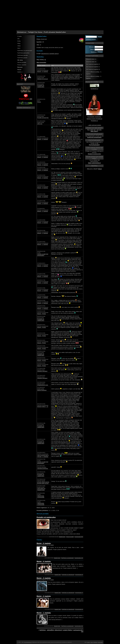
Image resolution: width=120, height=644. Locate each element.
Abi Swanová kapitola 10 (93, 69)
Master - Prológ (42, 314)
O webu (20, 36)
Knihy (19, 41)
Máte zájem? (94, 131)
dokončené (58, 630)
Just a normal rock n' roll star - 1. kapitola (43, 456)
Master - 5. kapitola (43, 72)
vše (82, 632)
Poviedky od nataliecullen (41, 86)
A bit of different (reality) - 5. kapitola (94, 77)
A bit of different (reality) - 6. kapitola (94, 73)
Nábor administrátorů (94, 163)
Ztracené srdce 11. (91, 59)
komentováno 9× (79, 575)
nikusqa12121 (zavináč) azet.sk (50, 54)
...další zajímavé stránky (94, 125)
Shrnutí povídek (22, 62)
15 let (52, 580)
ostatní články (68, 630)
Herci (19, 48)
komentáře (100, 642)
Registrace (94, 52)
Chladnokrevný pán (43, 385)
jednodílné (50, 630)
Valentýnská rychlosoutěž (41, 497)
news (92, 642)
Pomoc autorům (22, 65)
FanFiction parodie (23, 55)
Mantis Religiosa (42, 390)
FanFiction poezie (22, 58)
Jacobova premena (43, 468)
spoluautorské (78, 630)
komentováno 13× (79, 558)
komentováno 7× (79, 593)
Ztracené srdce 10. (91, 62)
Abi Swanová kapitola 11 (93, 67)
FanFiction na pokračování (25, 51)
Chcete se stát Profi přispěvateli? (43, 255)
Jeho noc (40, 124)
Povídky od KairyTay (43, 118)
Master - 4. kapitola (43, 165)
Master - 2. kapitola (43, 204)
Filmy (19, 43)
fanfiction (43, 630)
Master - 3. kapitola (43, 188)
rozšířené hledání (91, 39)
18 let (52, 545)
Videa (19, 46)
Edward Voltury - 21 (43, 407)
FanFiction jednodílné (23, 53)
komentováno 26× (79, 626)
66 (45, 60)
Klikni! (100, 169)
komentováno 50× (79, 537)
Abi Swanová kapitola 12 (93, 64)
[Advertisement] (60, 4)
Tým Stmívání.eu (28, 642)
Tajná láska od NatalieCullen (41, 489)
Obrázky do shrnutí (43, 79)
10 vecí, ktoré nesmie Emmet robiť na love (43, 483)
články (89, 642)
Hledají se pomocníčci (94, 154)
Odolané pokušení (42, 371)
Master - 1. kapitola (43, 233)
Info (18, 39)
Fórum (39, 102)
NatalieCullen (62, 537)
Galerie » (20, 72)
